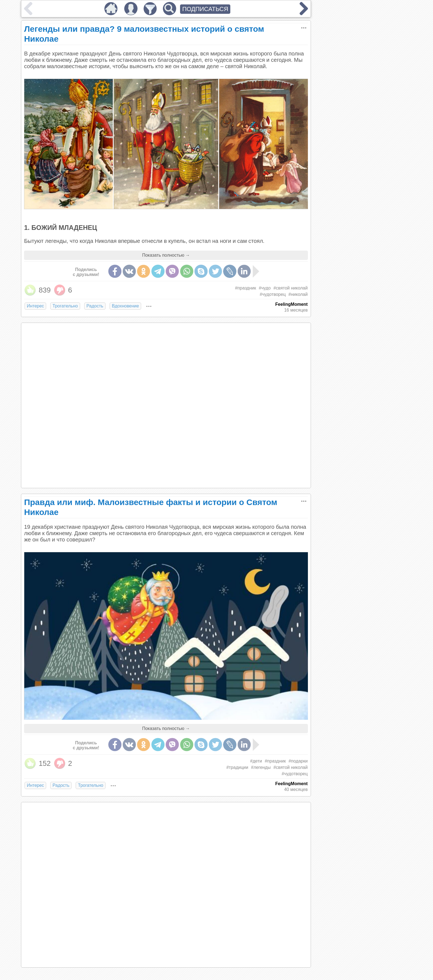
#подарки (298, 761)
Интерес (35, 306)
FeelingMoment (291, 304)
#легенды (261, 767)
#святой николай (291, 288)
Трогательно (65, 306)
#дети (256, 761)
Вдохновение (125, 306)
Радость (95, 306)
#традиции (237, 767)
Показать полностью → (166, 255)
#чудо (265, 288)
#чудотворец (273, 294)
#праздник (245, 288)
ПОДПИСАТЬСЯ (205, 9)
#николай (298, 294)
